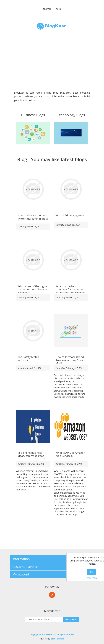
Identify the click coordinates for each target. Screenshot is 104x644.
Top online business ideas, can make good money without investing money (33, 458)
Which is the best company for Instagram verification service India (70, 289)
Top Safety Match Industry (28, 359)
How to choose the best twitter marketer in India (33, 217)
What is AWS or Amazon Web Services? (70, 454)
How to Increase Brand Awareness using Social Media (70, 360)
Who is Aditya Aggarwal (70, 215)
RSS (52, 595)
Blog (22, 159)
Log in (58, 9)
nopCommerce (57, 639)
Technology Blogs (71, 115)
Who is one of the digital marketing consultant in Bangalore (32, 289)
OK (92, 572)
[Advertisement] (52, 62)
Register (47, 9)
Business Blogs (33, 115)
